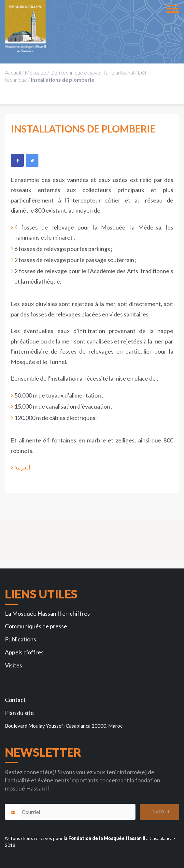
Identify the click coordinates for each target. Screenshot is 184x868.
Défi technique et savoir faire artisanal (92, 72)
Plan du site (19, 713)
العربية (22, 467)
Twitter (32, 160)
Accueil (13, 72)
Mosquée (35, 72)
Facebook (17, 160)
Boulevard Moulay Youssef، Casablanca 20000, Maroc (64, 726)
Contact (15, 700)
